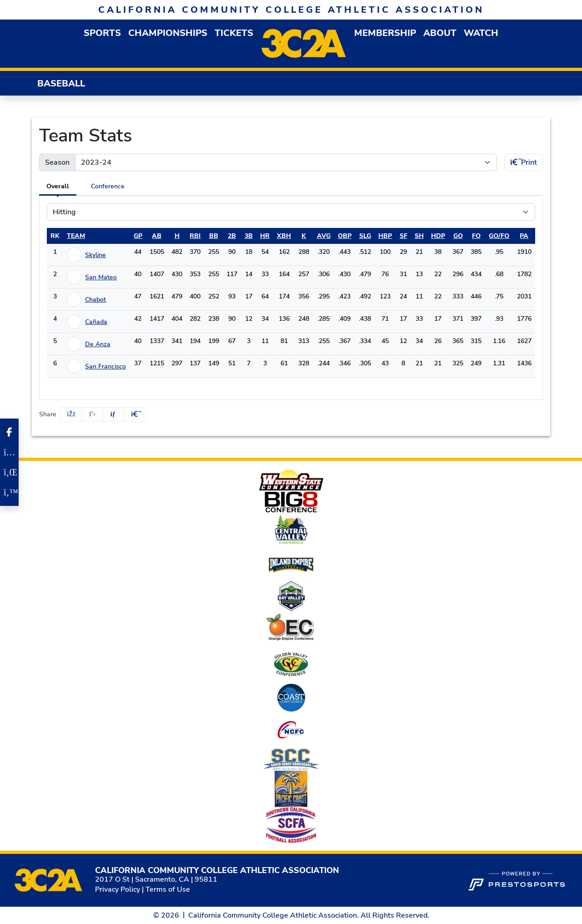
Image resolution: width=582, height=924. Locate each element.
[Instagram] (9, 452)
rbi (195, 236)
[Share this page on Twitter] (92, 414)
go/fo (499, 236)
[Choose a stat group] (291, 212)
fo (476, 236)
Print (524, 162)
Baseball (61, 83)
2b (232, 236)
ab (157, 236)
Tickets (234, 33)
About (440, 33)
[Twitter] (9, 492)
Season (57, 162)
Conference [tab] (108, 186)
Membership (385, 33)
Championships (168, 33)
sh (419, 236)
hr (265, 236)
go (458, 236)
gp (138, 236)
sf (404, 236)
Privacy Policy (118, 889)
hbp (385, 236)
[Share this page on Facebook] (71, 414)
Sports (102, 33)
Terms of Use (168, 889)
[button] (102, 33)
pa (524, 236)
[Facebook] (9, 432)
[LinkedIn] (9, 472)
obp (345, 236)
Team (76, 236)
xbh (284, 236)
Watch (481, 33)
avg (324, 236)
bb (214, 236)
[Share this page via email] (114, 414)
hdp (438, 236)
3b (249, 236)
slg (365, 236)
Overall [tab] (58, 186)
